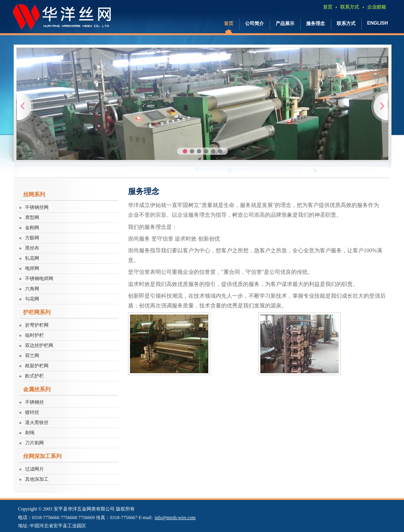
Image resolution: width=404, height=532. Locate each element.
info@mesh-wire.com (175, 518)
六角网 (32, 289)
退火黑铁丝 (37, 422)
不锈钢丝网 (37, 207)
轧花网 (32, 258)
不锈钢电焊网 (39, 279)
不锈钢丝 (34, 402)
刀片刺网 (34, 443)
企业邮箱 (377, 7)
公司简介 (254, 23)
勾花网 (32, 299)
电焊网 (32, 268)
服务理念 (316, 23)
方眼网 (32, 238)
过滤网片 (34, 469)
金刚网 (32, 228)
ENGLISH (378, 23)
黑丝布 (32, 248)
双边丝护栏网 (39, 345)
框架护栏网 (37, 366)
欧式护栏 (34, 376)
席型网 (32, 217)
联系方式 (350, 7)
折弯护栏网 (37, 325)
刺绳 (30, 433)
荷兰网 (32, 356)
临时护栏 (34, 335)
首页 (328, 7)
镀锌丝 (32, 412)
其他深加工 (37, 479)
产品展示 (285, 23)
